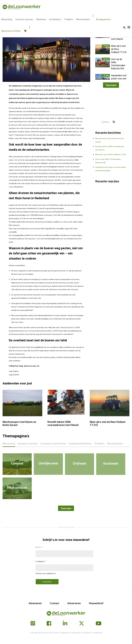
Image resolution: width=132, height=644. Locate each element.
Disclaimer (86, 633)
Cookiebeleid (97, 633)
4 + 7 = (38, 547)
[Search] (124, 27)
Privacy (57, 633)
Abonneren (35, 603)
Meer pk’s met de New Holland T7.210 (111, 154)
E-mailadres (40, 561)
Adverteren (74, 603)
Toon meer (111, 85)
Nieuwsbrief (96, 603)
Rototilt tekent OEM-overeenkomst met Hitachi (63, 423)
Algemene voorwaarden (71, 633)
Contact (54, 603)
